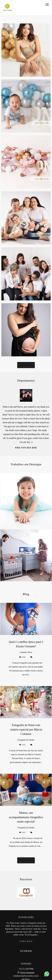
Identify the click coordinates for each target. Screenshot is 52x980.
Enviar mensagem (27, 973)
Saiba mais (26, 941)
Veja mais (26, 365)
